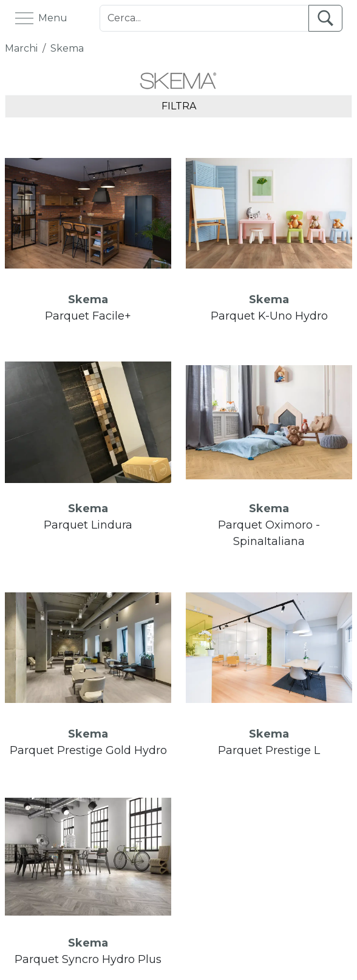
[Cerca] (204, 18)
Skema (67, 48)
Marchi (21, 48)
